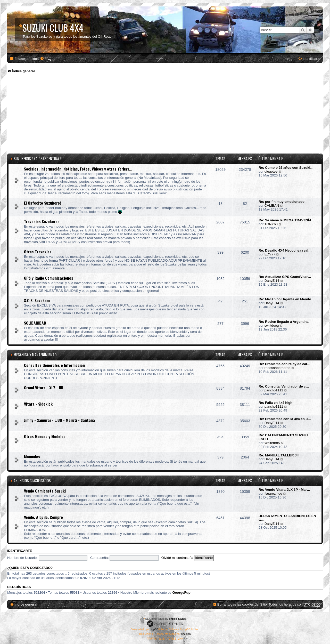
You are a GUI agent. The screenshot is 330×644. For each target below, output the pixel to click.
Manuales (32, 456)
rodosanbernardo (277, 368)
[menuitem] (46, 59)
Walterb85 (272, 443)
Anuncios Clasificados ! (33, 481)
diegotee (271, 171)
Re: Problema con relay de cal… (284, 364)
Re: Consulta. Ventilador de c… (284, 386)
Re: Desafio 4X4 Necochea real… (285, 250)
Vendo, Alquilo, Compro (43, 517)
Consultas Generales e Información (54, 365)
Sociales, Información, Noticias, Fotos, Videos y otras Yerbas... (78, 169)
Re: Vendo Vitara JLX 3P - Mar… (284, 490)
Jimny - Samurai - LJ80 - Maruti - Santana (59, 420)
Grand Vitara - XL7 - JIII (44, 388)
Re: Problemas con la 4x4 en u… (285, 419)
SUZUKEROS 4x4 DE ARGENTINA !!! (38, 159)
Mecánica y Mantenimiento (35, 355)
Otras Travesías (38, 252)
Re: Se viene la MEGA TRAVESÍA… (287, 220)
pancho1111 (274, 390)
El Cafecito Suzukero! (42, 203)
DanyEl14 (272, 281)
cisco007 (186, 634)
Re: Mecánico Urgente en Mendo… (287, 299)
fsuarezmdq (273, 493)
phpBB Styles (177, 619)
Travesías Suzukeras (42, 221)
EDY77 (270, 254)
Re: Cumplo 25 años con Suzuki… (286, 168)
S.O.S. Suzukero (37, 300)
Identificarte (20, 551)
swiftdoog (272, 325)
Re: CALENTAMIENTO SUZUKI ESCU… (283, 437)
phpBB (154, 629)
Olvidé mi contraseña (177, 558)
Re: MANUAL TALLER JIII (279, 455)
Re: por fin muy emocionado (282, 202)
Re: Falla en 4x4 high (275, 403)
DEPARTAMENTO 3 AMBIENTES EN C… (287, 518)
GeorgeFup (181, 593)
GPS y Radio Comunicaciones (49, 278)
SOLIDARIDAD (35, 323)
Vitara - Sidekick (38, 404)
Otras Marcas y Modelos (45, 436)
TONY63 (271, 224)
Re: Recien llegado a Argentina (284, 322)
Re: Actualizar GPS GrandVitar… (285, 277)
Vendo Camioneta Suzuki (45, 491)
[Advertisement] (165, 115)
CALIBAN (272, 206)
